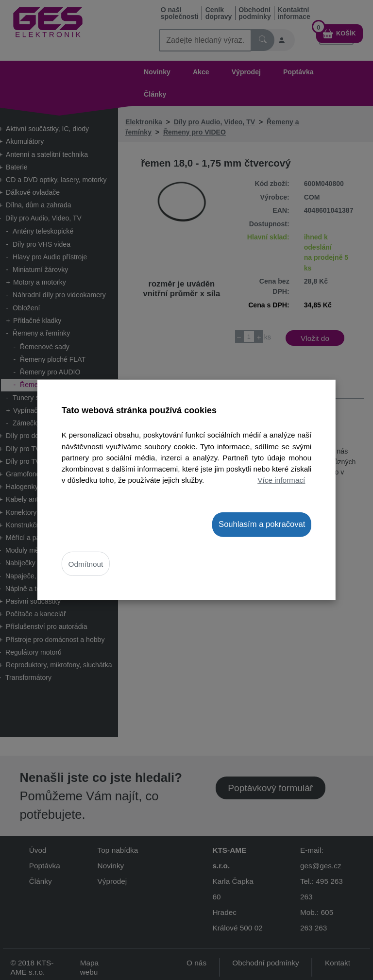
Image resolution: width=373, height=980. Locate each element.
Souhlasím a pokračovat (262, 524)
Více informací (281, 480)
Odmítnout (86, 564)
